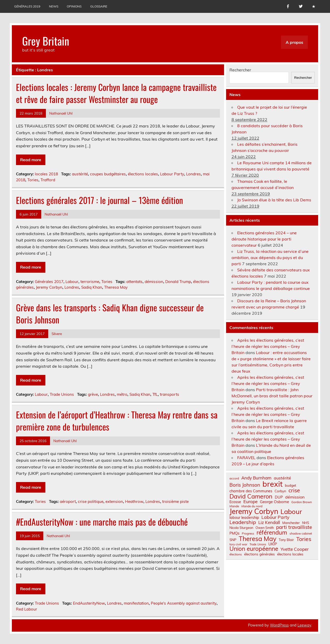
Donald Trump (178, 282)
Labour (72, 282)
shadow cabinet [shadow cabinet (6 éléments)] (301, 534)
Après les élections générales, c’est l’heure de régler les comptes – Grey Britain (268, 346)
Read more (31, 160)
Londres (193, 174)
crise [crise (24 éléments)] (294, 490)
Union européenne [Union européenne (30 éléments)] (254, 549)
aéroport (68, 501)
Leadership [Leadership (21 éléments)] (243, 522)
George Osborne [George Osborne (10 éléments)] (274, 502)
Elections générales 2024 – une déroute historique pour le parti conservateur (264, 239)
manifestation (136, 603)
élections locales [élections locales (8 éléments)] (290, 554)
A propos (294, 42)
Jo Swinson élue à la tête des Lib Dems (274, 200)
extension (114, 501)
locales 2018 (46, 174)
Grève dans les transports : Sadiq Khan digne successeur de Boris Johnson (110, 314)
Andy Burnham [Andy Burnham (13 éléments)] (256, 478)
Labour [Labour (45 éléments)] (291, 512)
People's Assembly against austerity (184, 603)
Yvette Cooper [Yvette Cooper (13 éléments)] (295, 549)
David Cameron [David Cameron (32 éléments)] (251, 496)
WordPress (279, 625)
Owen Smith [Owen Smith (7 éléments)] (265, 528)
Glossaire (99, 6)
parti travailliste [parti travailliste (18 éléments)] (294, 527)
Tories (33, 180)
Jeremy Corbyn (49, 287)
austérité (80, 174)
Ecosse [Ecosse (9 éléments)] (235, 502)
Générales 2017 (49, 282)
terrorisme (90, 282)
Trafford (48, 180)
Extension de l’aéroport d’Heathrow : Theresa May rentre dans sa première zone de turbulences (117, 421)
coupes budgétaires (108, 174)
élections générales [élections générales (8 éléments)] (259, 554)
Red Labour (27, 609)
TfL (155, 394)
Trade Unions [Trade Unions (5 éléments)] (258, 544)
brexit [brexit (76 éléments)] (273, 484)
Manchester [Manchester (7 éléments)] (291, 523)
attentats (134, 282)
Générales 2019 (27, 6)
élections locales (143, 174)
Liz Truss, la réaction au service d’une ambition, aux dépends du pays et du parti (270, 257)
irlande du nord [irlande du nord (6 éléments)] (252, 506)
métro (122, 394)
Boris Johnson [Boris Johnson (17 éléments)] (245, 485)
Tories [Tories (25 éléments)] (304, 539)
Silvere (57, 334)
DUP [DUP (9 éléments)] (279, 497)
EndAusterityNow (89, 603)
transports (170, 394)
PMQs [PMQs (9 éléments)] (234, 533)
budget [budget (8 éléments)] (291, 485)
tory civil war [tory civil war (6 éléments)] (238, 544)
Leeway (304, 625)
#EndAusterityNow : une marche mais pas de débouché (102, 522)
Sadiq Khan (92, 287)
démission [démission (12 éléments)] (295, 497)
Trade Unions (62, 394)
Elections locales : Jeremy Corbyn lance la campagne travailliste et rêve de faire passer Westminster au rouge (116, 93)
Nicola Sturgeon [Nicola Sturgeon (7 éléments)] (241, 528)
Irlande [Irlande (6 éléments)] (234, 506)
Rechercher (240, 70)
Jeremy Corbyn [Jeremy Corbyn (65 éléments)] (254, 511)
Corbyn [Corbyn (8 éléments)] (280, 491)
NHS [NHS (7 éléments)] (306, 523)
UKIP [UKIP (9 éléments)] (273, 544)
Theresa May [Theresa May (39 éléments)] (258, 539)
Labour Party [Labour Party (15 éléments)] (275, 517)
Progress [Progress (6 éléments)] (248, 534)
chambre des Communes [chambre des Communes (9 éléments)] (251, 491)
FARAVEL (246, 458)
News (54, 6)
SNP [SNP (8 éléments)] (233, 540)
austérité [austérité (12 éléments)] (282, 478)
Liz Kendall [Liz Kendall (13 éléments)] (269, 523)
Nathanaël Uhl (61, 113)
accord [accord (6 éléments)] (234, 478)
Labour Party (172, 174)
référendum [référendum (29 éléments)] (272, 533)
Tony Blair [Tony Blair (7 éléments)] (286, 540)
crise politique (91, 501)
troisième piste (175, 501)
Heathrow (134, 501)
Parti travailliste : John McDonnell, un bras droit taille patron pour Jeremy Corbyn (272, 396)
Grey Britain (46, 41)
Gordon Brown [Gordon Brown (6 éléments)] (302, 502)
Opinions (74, 6)
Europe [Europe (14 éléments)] (250, 501)
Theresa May (116, 287)
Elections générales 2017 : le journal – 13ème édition (100, 200)
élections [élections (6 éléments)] (236, 554)
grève (93, 394)
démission (154, 282)
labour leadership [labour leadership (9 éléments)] (244, 518)
